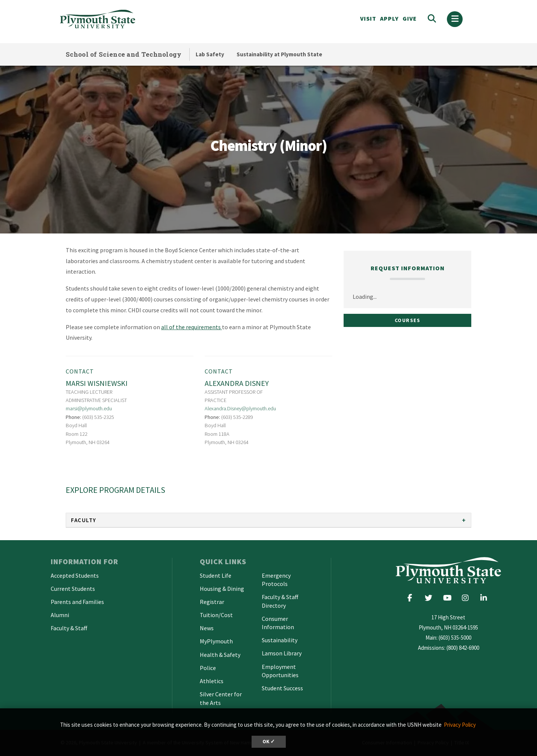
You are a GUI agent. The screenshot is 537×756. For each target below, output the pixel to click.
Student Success (282, 688)
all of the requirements (192, 327)
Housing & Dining (222, 589)
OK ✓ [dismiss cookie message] (269, 742)
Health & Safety (220, 655)
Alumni (60, 615)
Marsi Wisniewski (97, 383)
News (207, 628)
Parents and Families (77, 602)
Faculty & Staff (69, 628)
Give (410, 18)
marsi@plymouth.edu (89, 408)
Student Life (216, 575)
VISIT (368, 18)
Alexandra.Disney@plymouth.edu (240, 408)
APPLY (389, 18)
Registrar (212, 602)
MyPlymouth (216, 641)
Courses (408, 320)
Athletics (212, 681)
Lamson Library (282, 653)
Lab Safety (210, 54)
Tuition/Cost (216, 615)
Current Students (73, 589)
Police (208, 668)
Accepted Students (75, 575)
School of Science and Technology (124, 54)
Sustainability (280, 640)
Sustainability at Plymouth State (279, 54)
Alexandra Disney (237, 383)
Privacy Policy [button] (460, 725)
